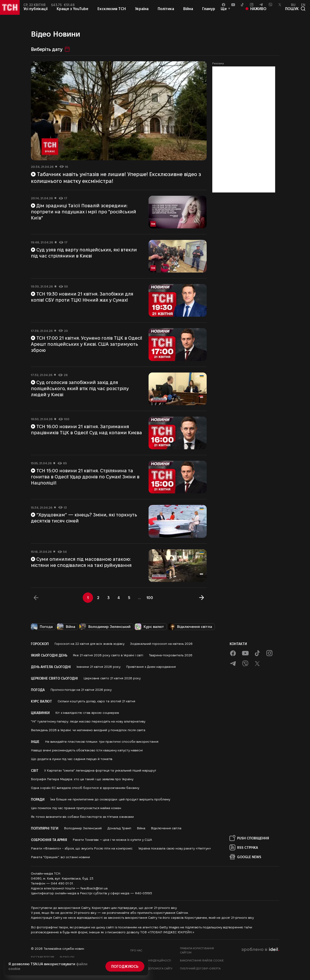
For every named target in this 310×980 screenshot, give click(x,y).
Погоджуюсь (125, 966)
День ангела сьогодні (51, 667)
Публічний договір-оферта (200, 968)
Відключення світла (190, 627)
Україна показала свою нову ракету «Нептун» (175, 848)
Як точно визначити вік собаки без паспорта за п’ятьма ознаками (82, 817)
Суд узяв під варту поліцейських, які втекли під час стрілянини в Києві (84, 253)
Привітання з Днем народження (151, 667)
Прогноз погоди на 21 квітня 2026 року (81, 690)
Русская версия (43, 957)
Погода (42, 627)
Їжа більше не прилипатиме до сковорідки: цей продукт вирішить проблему (110, 799)
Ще (224, 13)
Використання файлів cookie (202, 960)
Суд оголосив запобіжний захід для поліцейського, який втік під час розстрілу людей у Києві (80, 388)
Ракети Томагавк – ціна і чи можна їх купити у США (112, 840)
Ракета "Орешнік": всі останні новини (60, 857)
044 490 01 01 (62, 883)
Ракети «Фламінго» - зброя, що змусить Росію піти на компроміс (82, 848)
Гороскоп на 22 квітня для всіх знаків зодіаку (89, 644)
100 (150, 598)
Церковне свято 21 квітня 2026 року (112, 678)
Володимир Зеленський (105, 627)
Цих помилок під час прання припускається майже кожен (76, 808)
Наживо (256, 13)
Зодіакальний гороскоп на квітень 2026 (161, 644)
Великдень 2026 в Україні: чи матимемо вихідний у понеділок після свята (88, 730)
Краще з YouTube (73, 13)
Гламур (209, 13)
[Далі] (202, 598)
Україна (142, 13)
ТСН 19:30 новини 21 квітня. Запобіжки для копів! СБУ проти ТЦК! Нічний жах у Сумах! (82, 297)
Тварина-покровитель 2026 (171, 655)
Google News (245, 857)
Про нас (136, 950)
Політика (166, 13)
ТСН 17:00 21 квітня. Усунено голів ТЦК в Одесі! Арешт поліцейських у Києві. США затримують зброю (87, 344)
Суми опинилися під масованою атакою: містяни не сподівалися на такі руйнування (81, 562)
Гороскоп (40, 644)
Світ (35, 770)
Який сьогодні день (49, 655)
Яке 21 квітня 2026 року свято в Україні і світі (108, 655)
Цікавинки (40, 713)
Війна (188, 13)
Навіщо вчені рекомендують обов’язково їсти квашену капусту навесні (87, 750)
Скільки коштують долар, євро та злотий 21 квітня (96, 701)
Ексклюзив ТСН (112, 13)
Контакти (238, 644)
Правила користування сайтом (197, 950)
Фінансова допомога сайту (151, 968)
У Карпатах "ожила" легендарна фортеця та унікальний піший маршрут (100, 770)
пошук (295, 14)
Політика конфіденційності (151, 960)
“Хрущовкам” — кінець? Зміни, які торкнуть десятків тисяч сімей (84, 518)
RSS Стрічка (244, 847)
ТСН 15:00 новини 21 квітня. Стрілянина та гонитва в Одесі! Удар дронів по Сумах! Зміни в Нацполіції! (85, 477)
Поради (38, 799)
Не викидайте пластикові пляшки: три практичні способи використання (102, 742)
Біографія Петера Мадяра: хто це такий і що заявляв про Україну (82, 779)
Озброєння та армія (49, 840)
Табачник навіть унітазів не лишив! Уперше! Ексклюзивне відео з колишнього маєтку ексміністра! (116, 177)
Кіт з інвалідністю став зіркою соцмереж (87, 713)
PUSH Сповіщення (249, 838)
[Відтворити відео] (119, 111)
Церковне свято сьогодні (54, 678)
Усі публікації (35, 13)
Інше (35, 742)
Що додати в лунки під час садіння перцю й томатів (72, 759)
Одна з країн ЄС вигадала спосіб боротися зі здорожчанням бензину (85, 788)
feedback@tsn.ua (94, 888)
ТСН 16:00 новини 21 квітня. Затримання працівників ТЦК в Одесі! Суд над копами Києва (86, 429)
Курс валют (149, 627)
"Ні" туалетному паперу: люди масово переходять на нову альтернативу (88, 721)
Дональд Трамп (119, 828)
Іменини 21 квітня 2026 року (98, 667)
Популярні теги (45, 828)
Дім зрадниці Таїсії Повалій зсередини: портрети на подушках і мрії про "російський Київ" (84, 211)
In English (67, 957)
